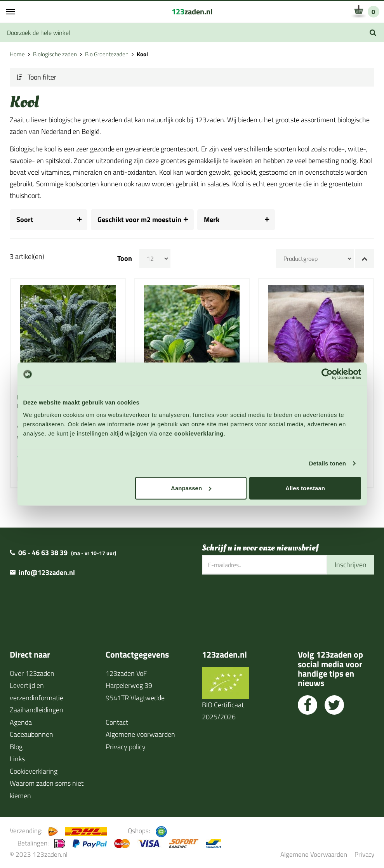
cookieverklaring (199, 433)
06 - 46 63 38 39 (43, 553)
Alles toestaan (305, 488)
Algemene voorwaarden (140, 734)
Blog (16, 746)
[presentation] (261, 599)
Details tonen (328, 463)
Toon (125, 259)
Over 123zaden (32, 673)
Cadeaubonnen (31, 734)
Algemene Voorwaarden (314, 854)
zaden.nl (192, 11)
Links (17, 759)
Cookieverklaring (34, 771)
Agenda (21, 722)
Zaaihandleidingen (36, 710)
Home (17, 54)
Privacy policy (126, 746)
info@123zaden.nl (47, 572)
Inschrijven (351, 565)
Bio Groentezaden (107, 54)
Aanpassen (191, 488)
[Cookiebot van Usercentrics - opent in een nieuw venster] (327, 374)
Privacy (364, 854)
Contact (117, 722)
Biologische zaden (55, 54)
